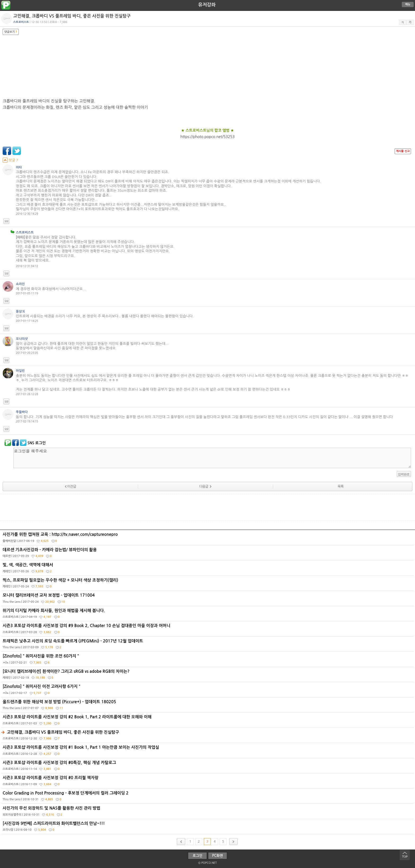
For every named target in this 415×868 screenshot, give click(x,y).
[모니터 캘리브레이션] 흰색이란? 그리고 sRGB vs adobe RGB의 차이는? (208, 676)
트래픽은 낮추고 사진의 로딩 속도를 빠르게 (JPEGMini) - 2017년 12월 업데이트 (208, 645)
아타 (19, 167)
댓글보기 (11, 32)
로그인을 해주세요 (212, 458)
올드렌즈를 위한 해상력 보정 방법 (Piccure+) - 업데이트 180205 (208, 706)
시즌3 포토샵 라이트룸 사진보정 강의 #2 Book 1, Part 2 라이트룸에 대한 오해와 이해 (208, 721)
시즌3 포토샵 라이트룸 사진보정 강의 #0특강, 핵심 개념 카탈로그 (208, 767)
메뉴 (408, 4)
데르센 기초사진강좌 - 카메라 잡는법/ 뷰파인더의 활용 (208, 554)
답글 (6, 221)
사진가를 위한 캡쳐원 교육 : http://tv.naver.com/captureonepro (208, 539)
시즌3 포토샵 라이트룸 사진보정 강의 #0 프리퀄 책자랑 (208, 782)
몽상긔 (20, 312)
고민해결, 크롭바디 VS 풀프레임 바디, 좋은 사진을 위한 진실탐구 (208, 737)
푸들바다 (22, 412)
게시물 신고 (403, 151)
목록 (340, 486)
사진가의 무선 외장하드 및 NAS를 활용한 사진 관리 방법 (208, 812)
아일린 (20, 371)
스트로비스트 (25, 232)
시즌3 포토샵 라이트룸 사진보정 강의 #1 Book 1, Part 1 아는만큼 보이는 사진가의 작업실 (208, 752)
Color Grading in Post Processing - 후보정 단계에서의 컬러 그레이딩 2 (208, 797)
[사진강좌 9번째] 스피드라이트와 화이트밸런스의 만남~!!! (208, 828)
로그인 (198, 856)
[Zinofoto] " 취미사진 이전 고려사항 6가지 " (208, 691)
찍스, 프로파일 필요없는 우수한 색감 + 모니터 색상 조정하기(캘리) (208, 584)
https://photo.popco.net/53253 (208, 137)
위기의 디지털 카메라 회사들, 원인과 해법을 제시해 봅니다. (208, 615)
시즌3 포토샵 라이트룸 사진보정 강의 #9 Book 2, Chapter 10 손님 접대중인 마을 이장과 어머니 (208, 630)
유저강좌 (207, 5)
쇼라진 (20, 284)
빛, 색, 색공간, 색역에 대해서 (208, 569)
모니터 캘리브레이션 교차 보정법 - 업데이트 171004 (208, 600)
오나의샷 (22, 339)
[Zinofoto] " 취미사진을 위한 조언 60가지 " (208, 660)
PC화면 (218, 856)
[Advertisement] (207, 507)
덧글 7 (10, 160)
